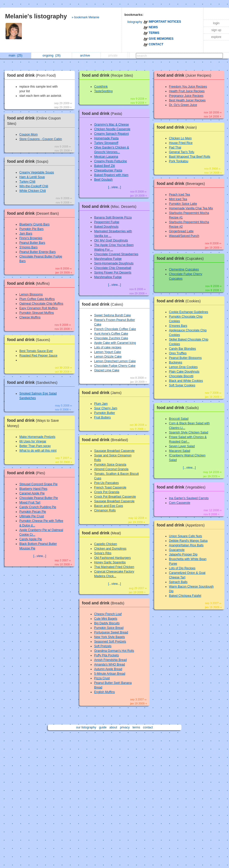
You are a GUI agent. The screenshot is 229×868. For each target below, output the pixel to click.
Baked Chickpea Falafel (185, 596)
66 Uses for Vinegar (33, 441)
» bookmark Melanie (85, 17)
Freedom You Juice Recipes (188, 87)
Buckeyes (176, 362)
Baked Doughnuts (106, 227)
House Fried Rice (181, 143)
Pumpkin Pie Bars (31, 229)
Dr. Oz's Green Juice (183, 105)
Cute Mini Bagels (106, 619)
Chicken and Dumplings (110, 549)
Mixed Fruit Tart (30, 503)
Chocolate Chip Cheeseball (113, 268)
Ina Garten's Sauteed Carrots (189, 498)
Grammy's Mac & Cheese (111, 125)
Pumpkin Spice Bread (109, 628)
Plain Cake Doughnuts (184, 372)
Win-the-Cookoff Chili (34, 186)
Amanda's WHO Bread (110, 664)
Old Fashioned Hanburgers (112, 558)
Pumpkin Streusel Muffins (37, 313)
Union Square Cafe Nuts (185, 536)
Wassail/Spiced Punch (184, 236)
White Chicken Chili (33, 191)
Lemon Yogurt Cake (108, 352)
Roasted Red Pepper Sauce (38, 356)
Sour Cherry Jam (106, 408)
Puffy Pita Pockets (106, 655)
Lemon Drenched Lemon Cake (115, 361)
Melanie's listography (36, 16)
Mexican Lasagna (106, 157)
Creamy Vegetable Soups (37, 172)
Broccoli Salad (179, 419)
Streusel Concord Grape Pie (38, 484)
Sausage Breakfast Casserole (114, 451)
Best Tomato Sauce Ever (36, 351)
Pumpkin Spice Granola (110, 465)
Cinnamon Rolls (105, 510)
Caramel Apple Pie (32, 493)
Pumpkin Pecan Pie (33, 512)
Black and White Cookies (186, 381)
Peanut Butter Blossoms (185, 358)
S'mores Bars (28, 247)
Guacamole (177, 550)
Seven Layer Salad (182, 446)
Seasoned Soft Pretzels (110, 642)
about (113, 727)
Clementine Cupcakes (184, 269)
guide (103, 727)
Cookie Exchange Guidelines (189, 312)
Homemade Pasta (106, 138)
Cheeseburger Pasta (108, 170)
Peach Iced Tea (180, 195)
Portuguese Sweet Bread (111, 632)
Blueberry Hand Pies (33, 489)
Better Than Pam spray (35, 446)
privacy (125, 727)
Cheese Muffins (30, 317)
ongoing (52, 56)
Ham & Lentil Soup (32, 177)
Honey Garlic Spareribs (110, 562)
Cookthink (101, 87)
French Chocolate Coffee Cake (115, 329)
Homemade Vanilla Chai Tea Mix (191, 208)
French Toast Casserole (110, 487)
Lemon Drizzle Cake (108, 357)
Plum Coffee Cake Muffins (37, 299)
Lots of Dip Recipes (182, 568)
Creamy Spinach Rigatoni (111, 134)
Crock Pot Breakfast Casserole (115, 497)
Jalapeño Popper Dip (183, 554)
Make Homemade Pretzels (37, 437)
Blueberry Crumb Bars (34, 224)
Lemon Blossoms (31, 294)
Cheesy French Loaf (108, 614)
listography (135, 22)
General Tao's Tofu (182, 152)
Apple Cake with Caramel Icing (115, 343)
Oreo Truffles (178, 353)
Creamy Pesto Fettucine (111, 161)
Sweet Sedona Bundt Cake (112, 315)
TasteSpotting (103, 91)
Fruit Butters (102, 417)
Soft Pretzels (103, 646)
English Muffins (104, 692)
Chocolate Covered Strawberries (116, 254)
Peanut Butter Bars (32, 243)
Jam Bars (26, 234)
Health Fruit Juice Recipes (187, 91)
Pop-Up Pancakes (106, 483)
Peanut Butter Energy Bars (38, 252)
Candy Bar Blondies (182, 349)
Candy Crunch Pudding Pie (38, 507)
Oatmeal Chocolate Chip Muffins (41, 304)
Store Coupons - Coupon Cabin (41, 139)
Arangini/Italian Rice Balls (186, 545)
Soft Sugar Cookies (182, 385)
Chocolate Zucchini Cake (111, 338)
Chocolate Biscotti (181, 376)
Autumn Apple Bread (108, 669)
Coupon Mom (28, 134)
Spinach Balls (178, 582)
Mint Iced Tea (178, 199)
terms (136, 727)
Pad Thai (175, 147)
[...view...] (40, 556)
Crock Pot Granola (107, 492)
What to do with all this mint (38, 451)
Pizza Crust (102, 678)
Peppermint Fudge (107, 222)
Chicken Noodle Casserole (112, 129)
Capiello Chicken (106, 544)
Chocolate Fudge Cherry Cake (115, 366)
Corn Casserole (180, 503)
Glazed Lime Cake (107, 370)
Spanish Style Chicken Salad (189, 432)
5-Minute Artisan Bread (110, 674)
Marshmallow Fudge (108, 259)
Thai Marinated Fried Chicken (114, 567)
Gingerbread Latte (181, 231)
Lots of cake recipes (108, 347)
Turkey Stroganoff (106, 143)
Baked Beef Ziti (104, 166)
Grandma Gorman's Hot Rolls (114, 651)
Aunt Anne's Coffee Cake (111, 334)
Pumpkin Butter (105, 413)
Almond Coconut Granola (111, 469)
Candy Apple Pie (31, 539)
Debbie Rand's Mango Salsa (188, 541)
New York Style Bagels (110, 637)
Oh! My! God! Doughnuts (111, 240)
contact (148, 727)
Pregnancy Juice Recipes (186, 96)
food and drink (33, 75)
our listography (86, 727)
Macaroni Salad (180, 451)
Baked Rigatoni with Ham (111, 175)
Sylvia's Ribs (103, 553)
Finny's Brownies (31, 238)
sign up (216, 30)
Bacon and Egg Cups (109, 506)
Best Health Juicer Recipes (187, 100)
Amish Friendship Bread (110, 660)
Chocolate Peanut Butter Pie (39, 498)
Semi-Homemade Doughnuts (114, 263)
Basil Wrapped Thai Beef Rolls (190, 157)
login (216, 23)
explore (216, 37)
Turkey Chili (27, 182)
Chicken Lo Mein (180, 138)
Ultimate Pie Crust (32, 516)
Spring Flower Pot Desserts (113, 273)
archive (86, 56)
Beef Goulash (103, 180)
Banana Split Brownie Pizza (113, 218)
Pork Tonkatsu (179, 161)
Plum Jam (101, 404)
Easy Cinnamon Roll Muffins (39, 308)
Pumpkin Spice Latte (183, 204)
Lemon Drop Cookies (183, 367)
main (16, 56)
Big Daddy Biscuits (107, 623)
